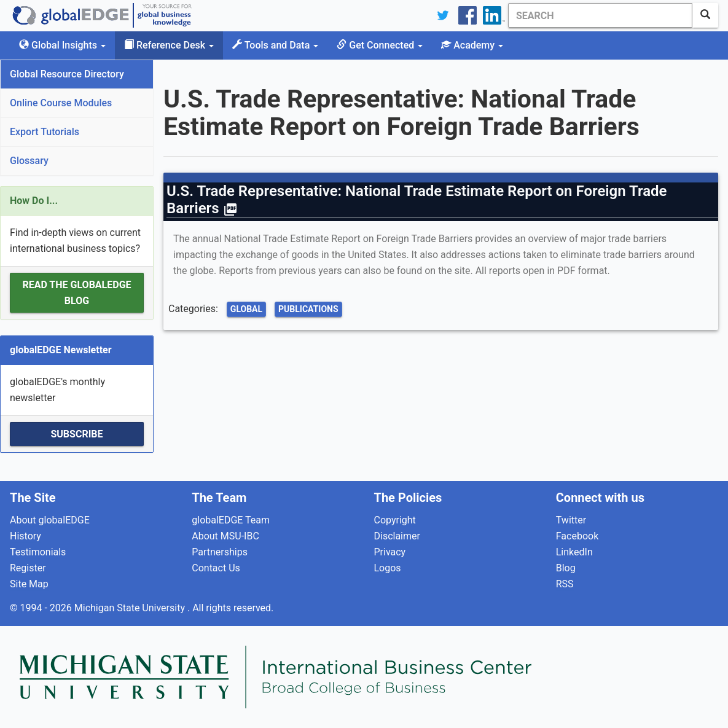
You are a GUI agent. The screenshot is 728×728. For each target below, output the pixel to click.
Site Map (29, 584)
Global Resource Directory (67, 74)
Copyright (395, 520)
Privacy (390, 552)
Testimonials (38, 552)
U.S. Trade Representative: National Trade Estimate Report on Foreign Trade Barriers (417, 200)
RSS (565, 584)
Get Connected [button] (380, 45)
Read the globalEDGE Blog (76, 293)
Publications (308, 309)
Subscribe (76, 434)
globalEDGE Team (231, 520)
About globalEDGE (50, 520)
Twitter (571, 520)
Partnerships (220, 552)
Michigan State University (131, 608)
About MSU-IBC (225, 536)
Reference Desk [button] (169, 45)
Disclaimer (397, 536)
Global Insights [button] (62, 45)
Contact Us (216, 568)
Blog (566, 568)
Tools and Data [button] (275, 45)
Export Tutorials (45, 132)
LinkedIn (574, 552)
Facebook (577, 536)
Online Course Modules (61, 103)
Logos (388, 568)
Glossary (29, 161)
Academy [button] (472, 45)
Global (246, 309)
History (25, 536)
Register (28, 568)
